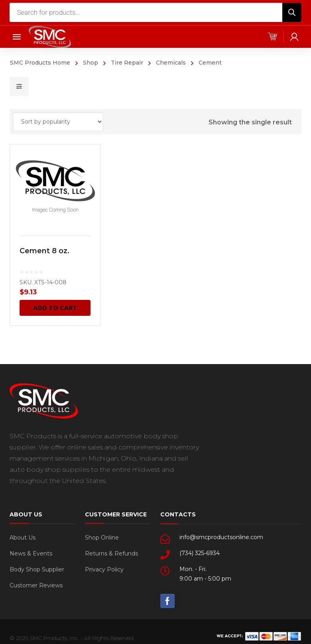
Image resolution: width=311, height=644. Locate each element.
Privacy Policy (104, 569)
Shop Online (102, 538)
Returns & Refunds (111, 553)
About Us (23, 538)
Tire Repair (127, 63)
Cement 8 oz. (44, 251)
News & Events (31, 553)
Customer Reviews (36, 585)
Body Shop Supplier (37, 569)
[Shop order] (58, 122)
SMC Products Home (40, 63)
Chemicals (171, 63)
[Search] (292, 12)
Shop (91, 63)
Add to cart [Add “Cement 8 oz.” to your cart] (55, 308)
